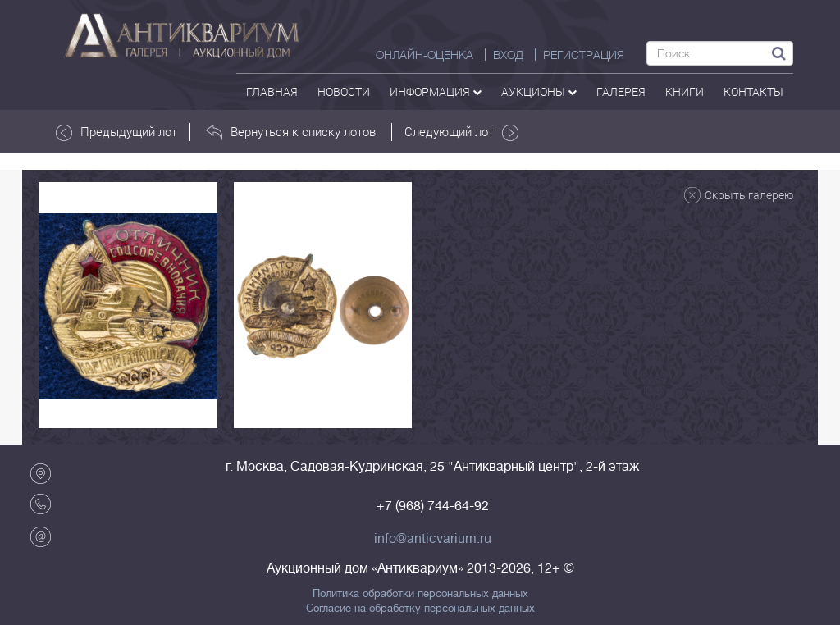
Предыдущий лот (116, 132)
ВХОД (508, 55)
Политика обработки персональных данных (420, 594)
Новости (344, 91)
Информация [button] (436, 91)
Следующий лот (461, 132)
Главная (272, 91)
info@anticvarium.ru (433, 539)
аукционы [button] (539, 91)
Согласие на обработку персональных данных (420, 609)
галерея (621, 91)
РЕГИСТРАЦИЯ (584, 55)
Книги (685, 91)
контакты (753, 91)
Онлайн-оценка (425, 55)
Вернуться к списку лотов (291, 132)
